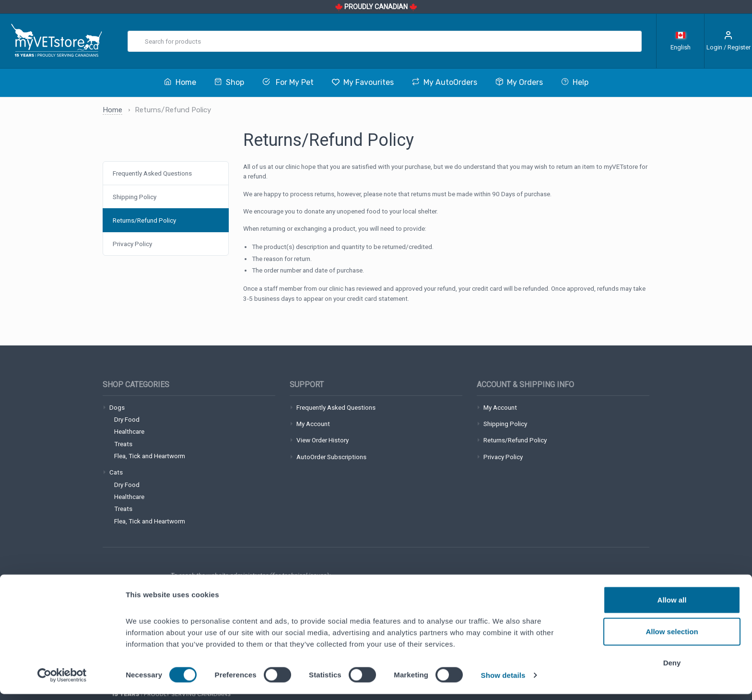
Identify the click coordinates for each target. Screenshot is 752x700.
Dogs (117, 407)
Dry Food (127, 419)
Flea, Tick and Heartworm (150, 456)
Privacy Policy (132, 244)
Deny (672, 669)
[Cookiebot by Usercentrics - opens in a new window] (62, 681)
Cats (116, 472)
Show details (503, 681)
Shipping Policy (135, 197)
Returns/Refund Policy (144, 220)
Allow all (672, 606)
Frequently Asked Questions (152, 173)
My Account (313, 424)
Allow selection (672, 637)
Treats (123, 444)
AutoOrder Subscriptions (331, 457)
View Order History (323, 440)
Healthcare (129, 431)
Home (112, 110)
